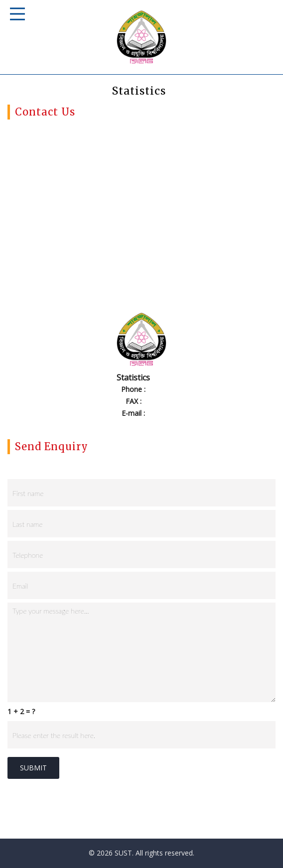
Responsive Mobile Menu (17, 14)
